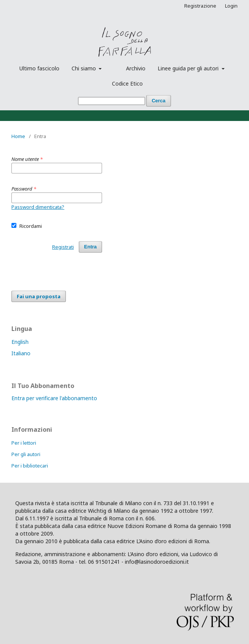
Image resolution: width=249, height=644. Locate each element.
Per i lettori (24, 443)
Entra (90, 247)
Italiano (21, 353)
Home (18, 136)
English (20, 342)
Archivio (136, 68)
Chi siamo (85, 68)
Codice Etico (127, 83)
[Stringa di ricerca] (112, 101)
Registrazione (200, 6)
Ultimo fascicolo (39, 68)
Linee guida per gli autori (189, 68)
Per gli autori (26, 454)
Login (231, 6)
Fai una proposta (39, 296)
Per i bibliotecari (30, 466)
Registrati (63, 247)
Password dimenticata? (38, 207)
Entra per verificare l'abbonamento (54, 398)
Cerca (158, 101)
